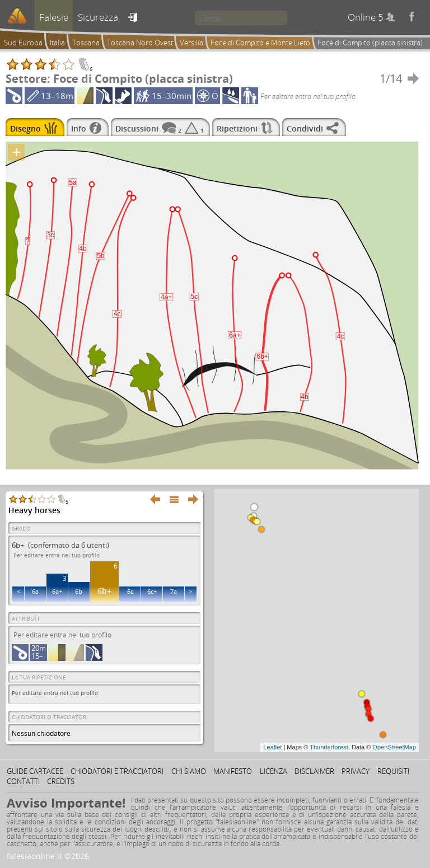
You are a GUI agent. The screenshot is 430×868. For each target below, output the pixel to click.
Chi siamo (189, 771)
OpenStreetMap (394, 747)
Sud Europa (23, 43)
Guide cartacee (35, 771)
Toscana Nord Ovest (140, 43)
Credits (61, 781)
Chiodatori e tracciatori (117, 771)
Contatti (23, 781)
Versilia (191, 43)
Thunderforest (329, 747)
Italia (57, 43)
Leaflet (272, 747)
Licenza (274, 771)
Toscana (86, 43)
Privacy (356, 771)
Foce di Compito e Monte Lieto (260, 43)
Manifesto (233, 771)
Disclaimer (314, 771)
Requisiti (393, 771)
